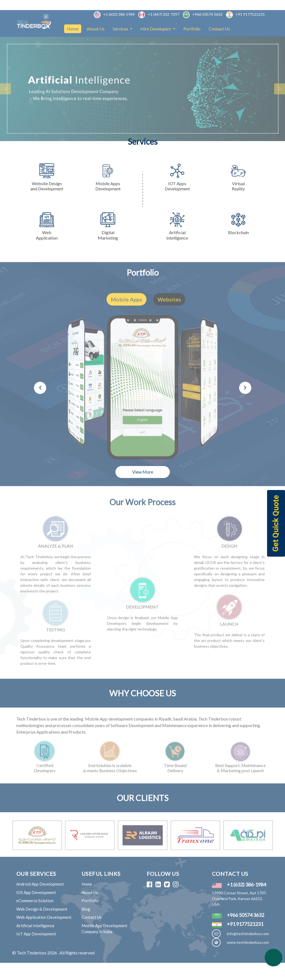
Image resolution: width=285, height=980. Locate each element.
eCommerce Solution (35, 916)
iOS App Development (36, 908)
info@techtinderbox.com (248, 949)
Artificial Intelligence (35, 941)
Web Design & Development (42, 925)
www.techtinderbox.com (248, 958)
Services (121, 44)
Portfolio (192, 44)
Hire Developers (156, 44)
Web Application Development (44, 933)
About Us (96, 44)
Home (74, 44)
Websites (169, 315)
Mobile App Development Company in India (104, 945)
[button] (5, 105)
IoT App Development (36, 950)
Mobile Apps (126, 315)
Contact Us (219, 44)
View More (142, 488)
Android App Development (40, 900)
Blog (86, 925)
